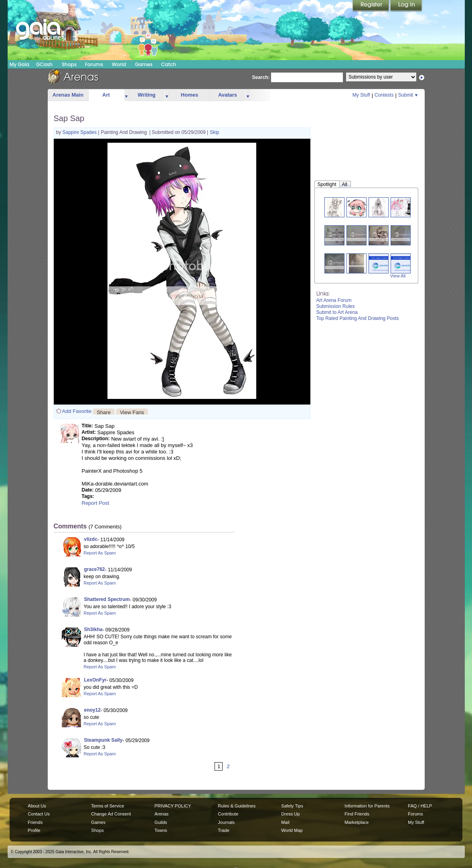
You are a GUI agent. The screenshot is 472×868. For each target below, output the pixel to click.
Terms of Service (107, 806)
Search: (261, 77)
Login (406, 6)
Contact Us (39, 814)
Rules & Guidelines (237, 806)
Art (106, 95)
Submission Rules (336, 306)
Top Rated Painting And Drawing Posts (358, 318)
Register (371, 6)
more (126, 95)
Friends (35, 822)
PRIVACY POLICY (173, 806)
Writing (147, 95)
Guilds (161, 822)
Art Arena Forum (334, 300)
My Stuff (361, 95)
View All (398, 276)
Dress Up (290, 814)
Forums (94, 64)
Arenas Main (68, 95)
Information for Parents (367, 806)
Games (144, 64)
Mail (285, 822)
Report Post (96, 503)
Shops (69, 64)
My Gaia (19, 64)
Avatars (228, 95)
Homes (189, 95)
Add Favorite (77, 411)
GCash (44, 64)
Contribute (228, 814)
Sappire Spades (80, 132)
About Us (37, 806)
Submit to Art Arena (337, 312)
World (119, 64)
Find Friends (357, 814)
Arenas (161, 814)
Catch (169, 64)
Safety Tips (292, 806)
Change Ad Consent (111, 814)
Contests (384, 95)
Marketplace (357, 822)
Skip (214, 132)
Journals (226, 822)
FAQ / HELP (420, 806)
